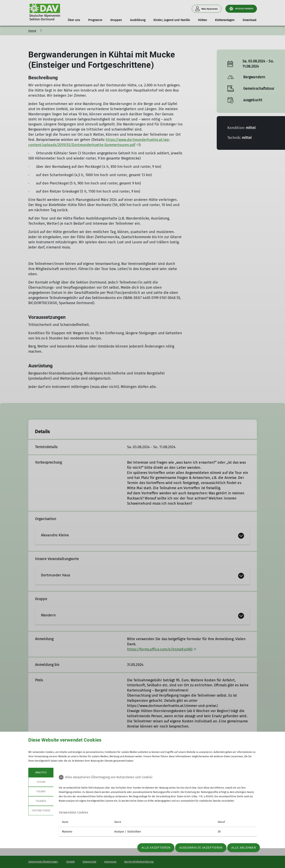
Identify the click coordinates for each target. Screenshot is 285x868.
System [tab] (41, 782)
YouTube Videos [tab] (41, 811)
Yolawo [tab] (41, 792)
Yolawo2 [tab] (41, 801)
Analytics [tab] (41, 773)
